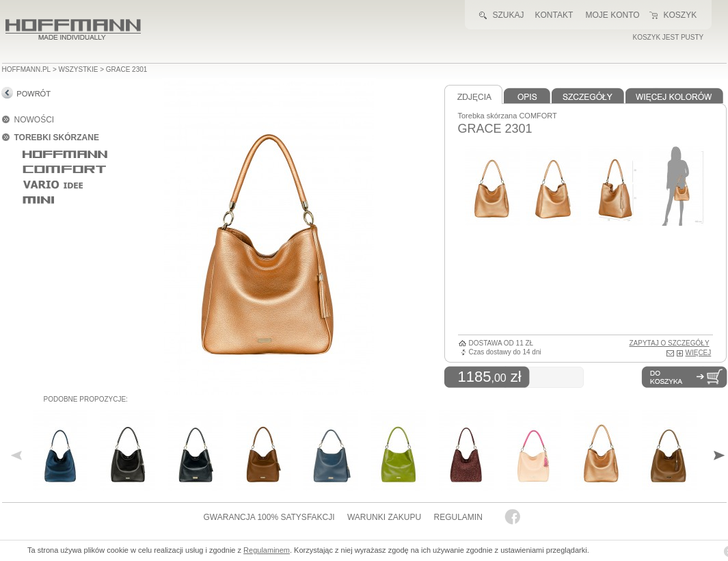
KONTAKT (554, 15)
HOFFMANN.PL (27, 69)
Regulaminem (267, 550)
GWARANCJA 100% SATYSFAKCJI (269, 517)
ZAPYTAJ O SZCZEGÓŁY (670, 343)
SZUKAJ (509, 15)
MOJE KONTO (613, 15)
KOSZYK (680, 15)
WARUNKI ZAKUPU (384, 517)
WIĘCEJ (699, 353)
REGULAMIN (458, 517)
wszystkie (79, 69)
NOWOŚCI (35, 120)
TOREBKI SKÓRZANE (57, 138)
